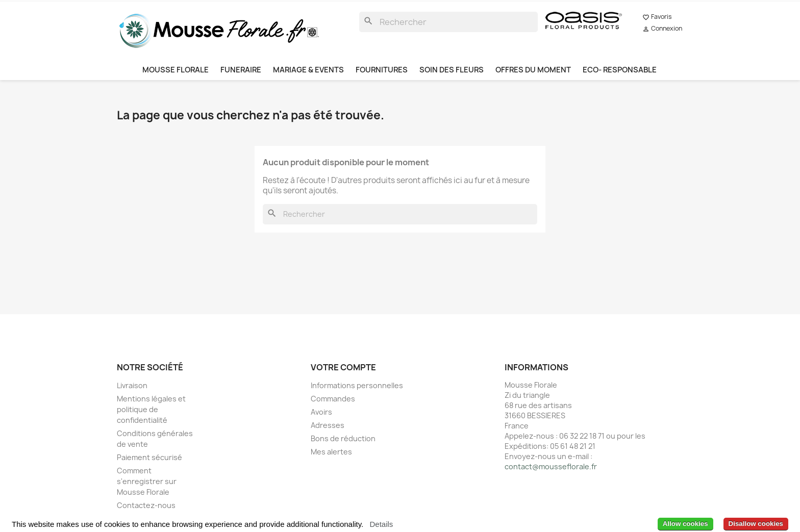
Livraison (132, 385)
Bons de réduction (343, 438)
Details (381, 524)
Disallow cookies (756, 524)
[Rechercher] (448, 22)
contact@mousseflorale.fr (551, 466)
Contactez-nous (146, 505)
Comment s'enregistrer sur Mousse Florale (147, 481)
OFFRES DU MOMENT (533, 70)
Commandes (333, 399)
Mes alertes (331, 452)
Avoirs (321, 412)
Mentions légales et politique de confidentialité (151, 409)
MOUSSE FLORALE (176, 70)
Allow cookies (685, 524)
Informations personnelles (357, 385)
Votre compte (343, 367)
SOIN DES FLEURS (452, 70)
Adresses (328, 425)
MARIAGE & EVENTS (308, 70)
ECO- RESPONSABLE (620, 70)
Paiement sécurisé (149, 457)
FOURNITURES (382, 70)
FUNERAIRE (241, 70)
